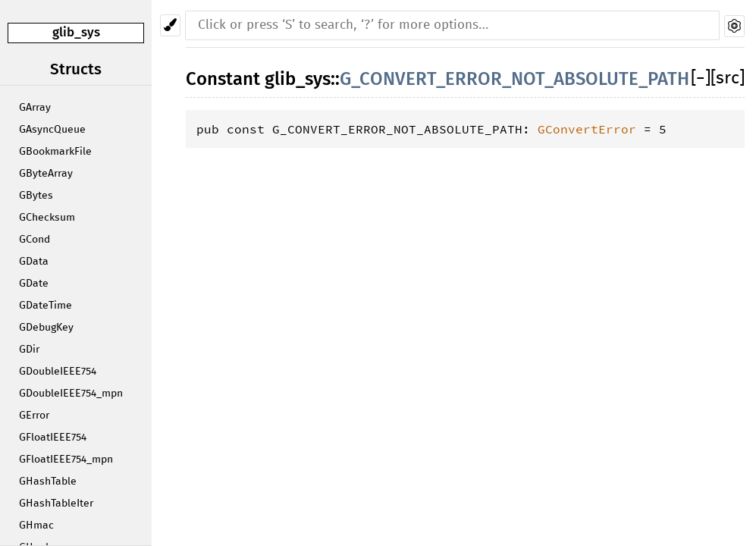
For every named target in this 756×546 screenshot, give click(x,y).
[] (701, 78)
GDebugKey (46, 328)
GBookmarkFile (55, 152)
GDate (34, 284)
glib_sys (76, 32)
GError (34, 416)
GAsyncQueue (52, 130)
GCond (35, 240)
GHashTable (48, 482)
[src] (728, 78)
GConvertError (587, 129)
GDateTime (45, 306)
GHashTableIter (56, 504)
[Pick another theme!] (170, 25)
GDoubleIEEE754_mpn (71, 394)
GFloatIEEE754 (53, 438)
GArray (35, 108)
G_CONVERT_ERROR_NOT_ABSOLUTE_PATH (514, 79)
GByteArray (46, 174)
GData (34, 262)
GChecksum (47, 218)
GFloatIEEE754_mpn (66, 460)
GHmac (36, 526)
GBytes (36, 196)
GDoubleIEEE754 (58, 372)
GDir (29, 350)
